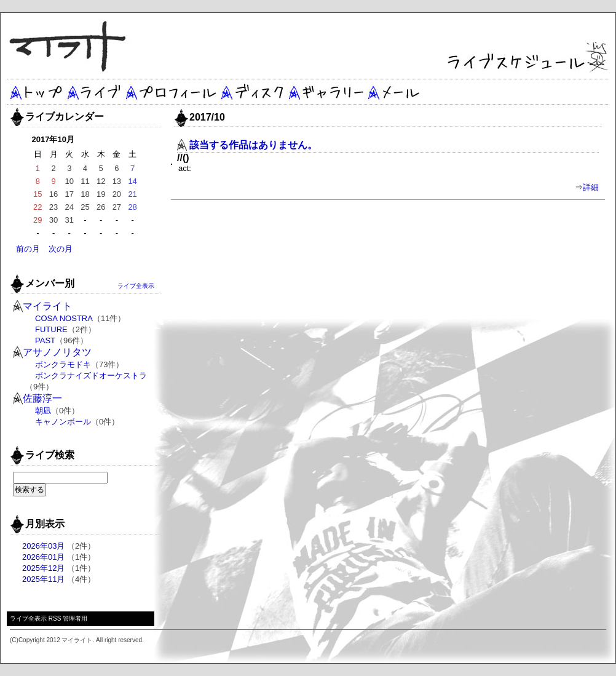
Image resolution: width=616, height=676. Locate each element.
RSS (55, 618)
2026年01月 (43, 557)
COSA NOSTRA (64, 318)
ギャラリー (325, 92)
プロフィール (171, 92)
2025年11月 (43, 579)
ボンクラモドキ (63, 364)
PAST (45, 340)
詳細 (591, 187)
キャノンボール (63, 422)
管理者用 (75, 618)
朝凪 (43, 411)
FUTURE (51, 329)
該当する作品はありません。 (253, 145)
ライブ (94, 92)
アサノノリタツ (57, 352)
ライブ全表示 (136, 286)
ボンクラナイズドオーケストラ (91, 376)
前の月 (28, 249)
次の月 (61, 249)
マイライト (47, 306)
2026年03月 (43, 546)
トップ (36, 92)
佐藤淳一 (42, 398)
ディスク (253, 92)
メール (394, 92)
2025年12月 (43, 568)
